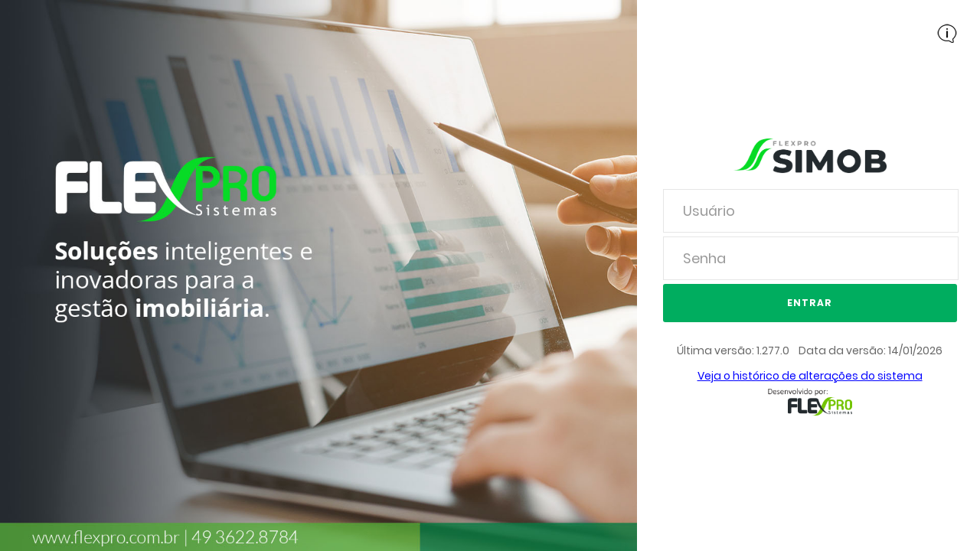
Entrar (810, 303)
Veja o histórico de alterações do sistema (810, 376)
